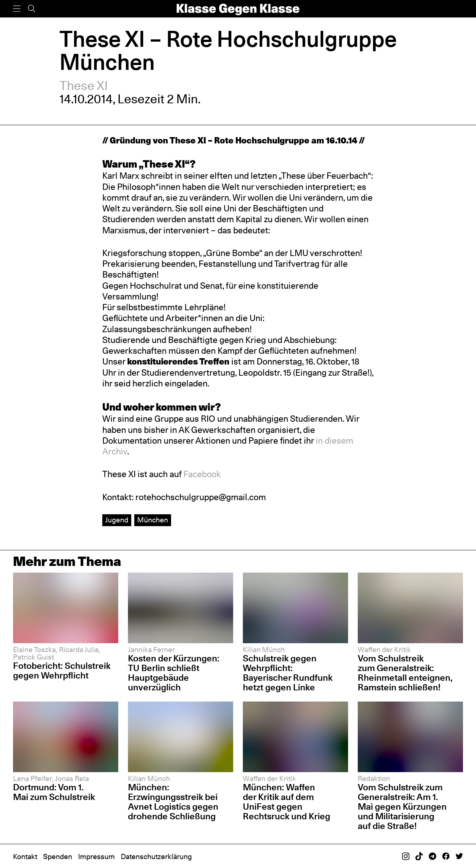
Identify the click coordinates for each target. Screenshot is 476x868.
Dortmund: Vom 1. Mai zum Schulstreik (54, 792)
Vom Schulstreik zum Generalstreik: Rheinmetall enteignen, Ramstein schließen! (405, 673)
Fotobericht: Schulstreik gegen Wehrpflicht (62, 671)
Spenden (58, 857)
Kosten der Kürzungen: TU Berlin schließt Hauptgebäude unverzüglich (174, 673)
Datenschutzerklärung (156, 857)
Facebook (202, 474)
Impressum (97, 857)
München (153, 520)
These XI (84, 86)
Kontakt (25, 857)
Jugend (117, 520)
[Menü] (17, 9)
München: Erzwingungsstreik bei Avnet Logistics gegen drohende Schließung (173, 802)
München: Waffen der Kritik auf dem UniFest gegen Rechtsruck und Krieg (287, 802)
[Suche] (32, 9)
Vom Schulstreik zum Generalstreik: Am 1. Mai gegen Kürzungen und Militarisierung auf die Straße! (402, 807)
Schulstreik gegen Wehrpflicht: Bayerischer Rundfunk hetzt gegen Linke (288, 673)
